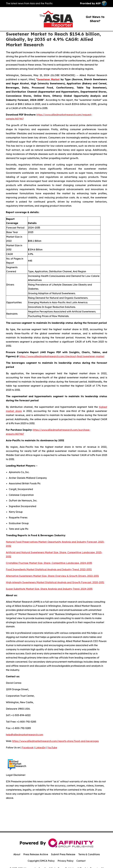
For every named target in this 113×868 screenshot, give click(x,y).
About (17, 854)
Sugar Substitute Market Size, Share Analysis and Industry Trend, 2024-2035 (49, 589)
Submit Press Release (63, 854)
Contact (81, 861)
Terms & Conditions (89, 854)
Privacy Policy (65, 861)
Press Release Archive (36, 854)
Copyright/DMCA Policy (41, 861)
